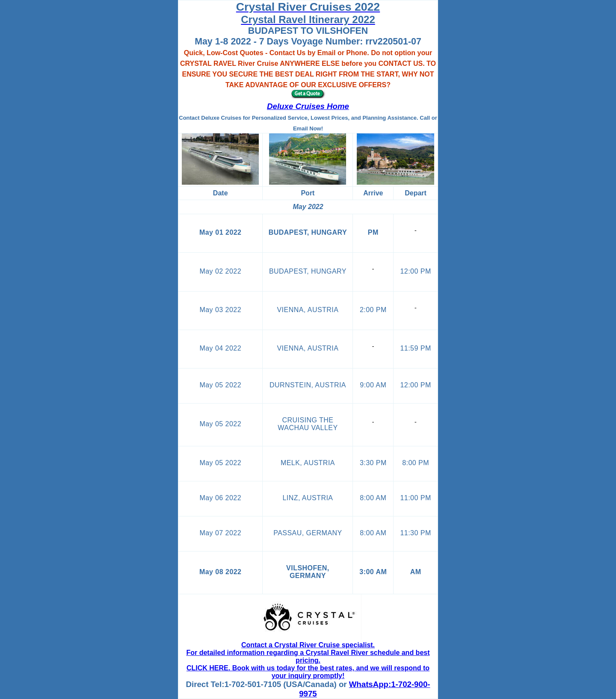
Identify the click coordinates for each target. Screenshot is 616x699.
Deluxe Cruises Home (308, 106)
